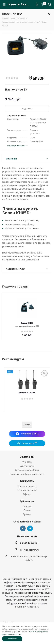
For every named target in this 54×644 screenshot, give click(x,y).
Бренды (27, 514)
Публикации (27, 501)
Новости (27, 506)
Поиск (27, 425)
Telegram (30, 528)
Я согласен (12, 639)
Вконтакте (23, 528)
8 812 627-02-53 (28, 543)
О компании (27, 457)
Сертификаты (27, 466)
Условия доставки (27, 490)
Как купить (27, 481)
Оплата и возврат (27, 486)
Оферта (27, 494)
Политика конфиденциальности (27, 474)
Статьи (27, 510)
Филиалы (27, 462)
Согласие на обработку (27, 470)
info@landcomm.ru (29, 550)
